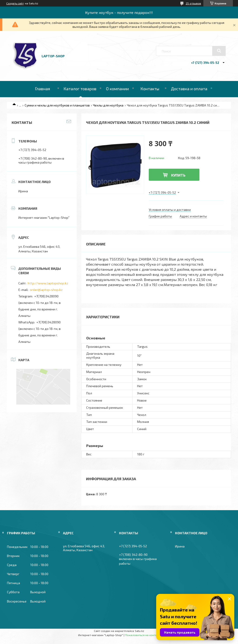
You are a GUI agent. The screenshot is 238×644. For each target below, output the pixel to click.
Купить (178, 175)
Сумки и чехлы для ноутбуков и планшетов (57, 105)
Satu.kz (139, 631)
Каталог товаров (80, 89)
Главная (42, 89)
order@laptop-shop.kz (46, 290)
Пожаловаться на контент (142, 635)
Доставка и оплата (189, 89)
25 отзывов (193, 3)
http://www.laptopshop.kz (48, 283)
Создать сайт (15, 3)
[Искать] (219, 51)
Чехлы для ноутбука (108, 105)
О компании (117, 89)
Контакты (150, 89)
